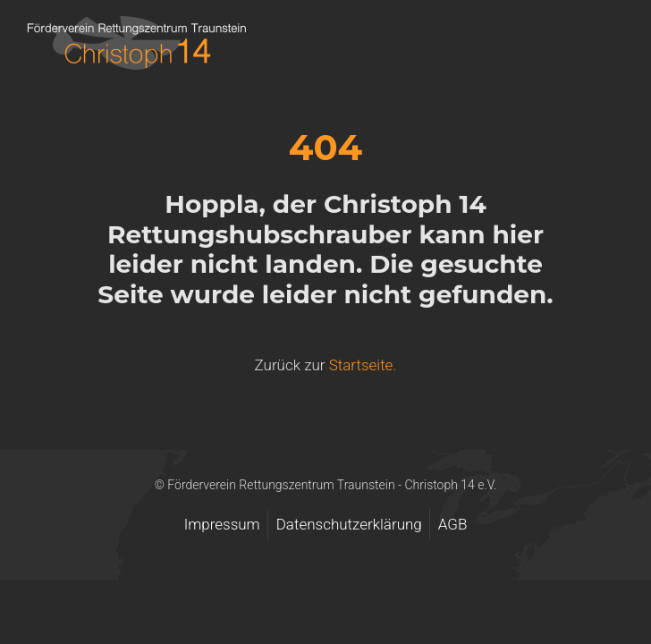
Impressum (222, 524)
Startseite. (363, 365)
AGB (453, 524)
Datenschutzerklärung (349, 524)
